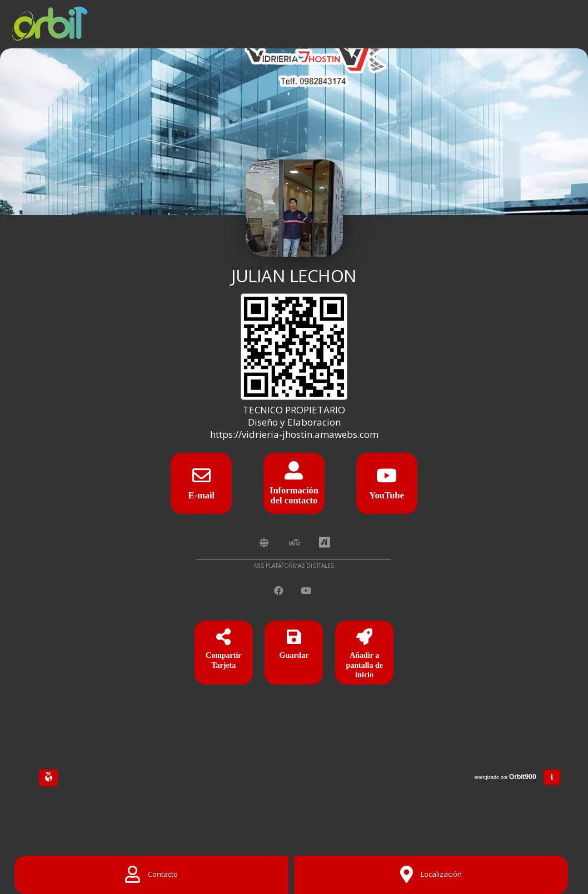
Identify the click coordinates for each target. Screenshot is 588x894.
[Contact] (151, 875)
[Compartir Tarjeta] (224, 655)
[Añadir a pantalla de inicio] (364, 655)
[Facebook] (280, 591)
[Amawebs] (264, 543)
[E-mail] (201, 479)
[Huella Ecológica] (48, 778)
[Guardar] (294, 655)
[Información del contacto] (294, 474)
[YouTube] (387, 479)
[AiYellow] (325, 543)
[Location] (431, 875)
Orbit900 (524, 777)
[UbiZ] (295, 543)
